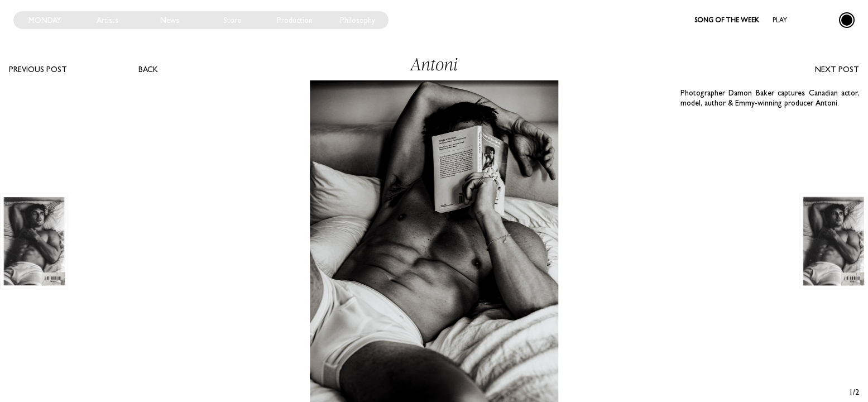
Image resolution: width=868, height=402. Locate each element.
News (170, 20)
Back (148, 69)
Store (232, 20)
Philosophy (358, 20)
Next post (837, 69)
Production (295, 20)
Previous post (38, 69)
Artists (107, 20)
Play (780, 20)
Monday (45, 20)
